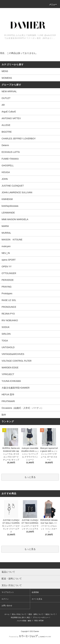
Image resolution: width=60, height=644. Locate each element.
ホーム (7, 614)
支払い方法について (19, 614)
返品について (50, 614)
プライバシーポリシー (41, 617)
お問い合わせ (7, 606)
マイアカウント (8, 592)
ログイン (5, 599)
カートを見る (37, 599)
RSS (36, 621)
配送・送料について (36, 614)
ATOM (41, 621)
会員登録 (35, 592)
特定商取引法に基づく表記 (20, 617)
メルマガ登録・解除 (24, 621)
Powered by (30, 637)
